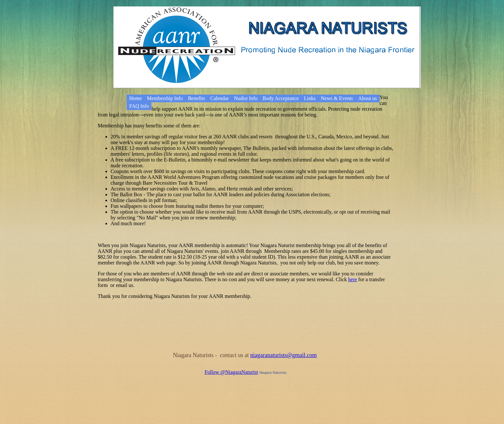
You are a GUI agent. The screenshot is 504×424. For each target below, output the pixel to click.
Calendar (220, 98)
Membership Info (165, 98)
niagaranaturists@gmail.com (283, 355)
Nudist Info (246, 98)
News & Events (337, 98)
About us (367, 98)
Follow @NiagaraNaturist (231, 372)
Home (135, 98)
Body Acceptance (281, 98)
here (353, 279)
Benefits (197, 98)
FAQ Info (139, 106)
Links (310, 98)
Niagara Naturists (273, 373)
